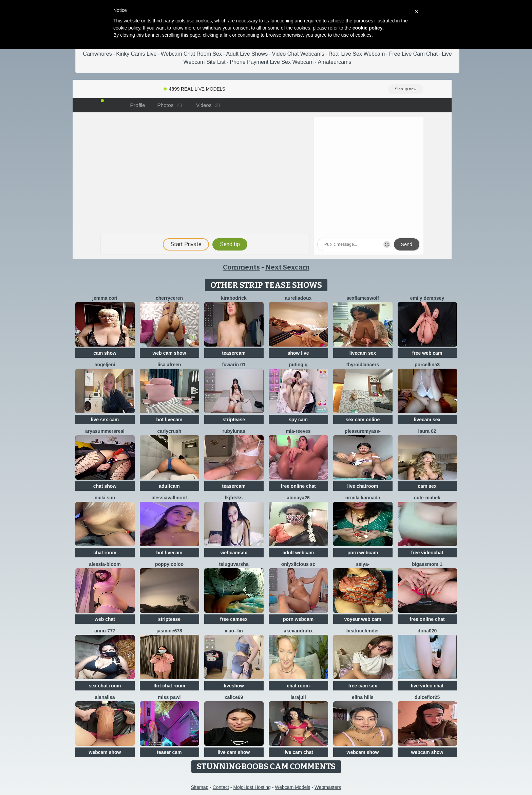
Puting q (298, 365)
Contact (221, 787)
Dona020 (427, 631)
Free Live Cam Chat (413, 54)
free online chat (298, 486)
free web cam (427, 353)
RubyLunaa (234, 431)
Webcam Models (292, 787)
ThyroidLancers (363, 365)
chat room (105, 553)
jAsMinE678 (169, 631)
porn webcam (363, 553)
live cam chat (298, 752)
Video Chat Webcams (298, 54)
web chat (105, 619)
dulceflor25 (427, 697)
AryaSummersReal (105, 431)
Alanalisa (105, 697)
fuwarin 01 (234, 365)
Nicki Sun (105, 498)
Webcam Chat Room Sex (191, 54)
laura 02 (427, 431)
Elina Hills (363, 697)
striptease (234, 420)
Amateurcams (335, 62)
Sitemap (200, 787)
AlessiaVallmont (169, 498)
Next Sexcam (287, 267)
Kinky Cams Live (136, 54)
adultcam (169, 486)
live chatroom (363, 486)
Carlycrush (169, 431)
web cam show (169, 353)
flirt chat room (169, 686)
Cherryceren (169, 298)
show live (298, 353)
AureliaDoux (298, 298)
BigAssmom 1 (427, 564)
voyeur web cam (363, 619)
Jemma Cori (105, 298)
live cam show (234, 752)
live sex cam (105, 420)
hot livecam (169, 420)
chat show (105, 486)
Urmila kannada (363, 498)
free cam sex (363, 686)
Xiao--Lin (234, 631)
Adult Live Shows (247, 54)
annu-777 (105, 631)
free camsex (234, 619)
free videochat (427, 553)
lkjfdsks (234, 498)
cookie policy (368, 28)
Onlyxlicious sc (298, 564)
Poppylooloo (169, 564)
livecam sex (363, 353)
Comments (241, 267)
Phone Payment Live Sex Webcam (272, 62)
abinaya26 (298, 498)
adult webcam (298, 553)
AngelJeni (105, 365)
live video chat (427, 686)
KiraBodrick (234, 298)
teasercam (234, 353)
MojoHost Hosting (252, 787)
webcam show (105, 752)
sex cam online (363, 420)
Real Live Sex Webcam (357, 54)
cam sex (427, 486)
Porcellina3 (427, 365)
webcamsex (234, 553)
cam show (105, 353)
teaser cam (169, 752)
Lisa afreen (169, 365)
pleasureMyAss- (363, 431)
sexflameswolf (363, 298)
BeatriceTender (363, 631)
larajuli (298, 697)
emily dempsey (427, 298)
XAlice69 (234, 697)
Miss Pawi (169, 697)
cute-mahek (427, 498)
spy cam (298, 420)
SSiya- (363, 564)
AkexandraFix (298, 631)
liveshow (234, 686)
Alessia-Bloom (105, 564)
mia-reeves (298, 431)
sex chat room (105, 686)
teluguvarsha (234, 564)
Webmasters (328, 787)
